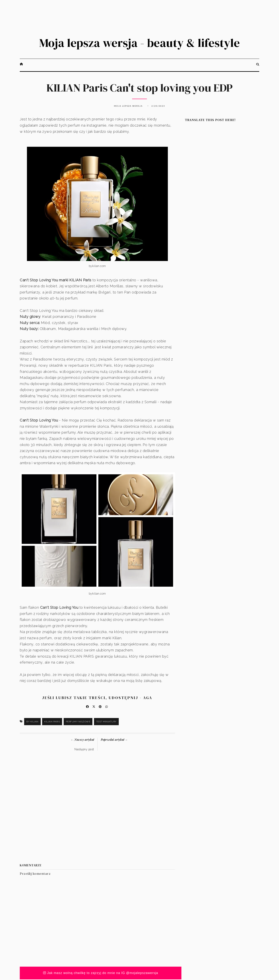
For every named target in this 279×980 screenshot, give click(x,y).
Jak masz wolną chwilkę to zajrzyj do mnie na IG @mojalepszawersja (101, 974)
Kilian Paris (52, 722)
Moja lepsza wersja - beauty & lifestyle (139, 43)
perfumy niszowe (78, 722)
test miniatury (106, 722)
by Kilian (32, 722)
